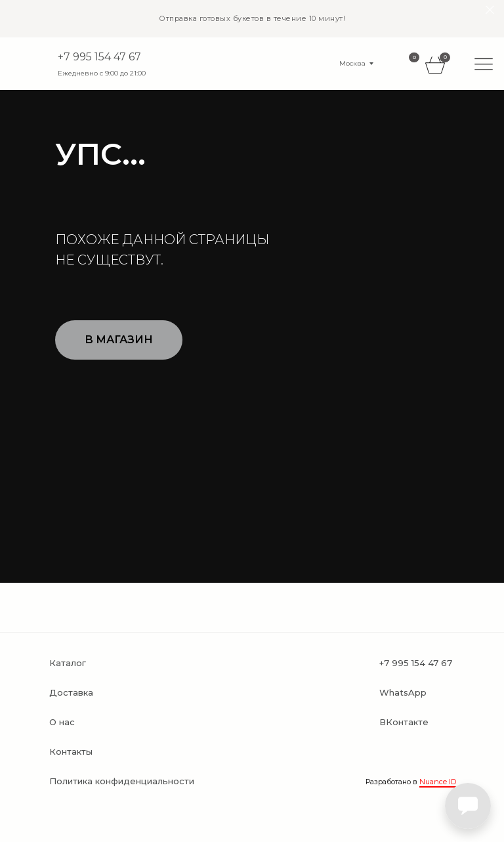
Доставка (71, 692)
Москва (352, 63)
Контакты (71, 751)
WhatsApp (403, 692)
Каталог (68, 663)
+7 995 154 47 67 (99, 57)
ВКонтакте (404, 722)
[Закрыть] (490, 10)
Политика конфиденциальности (122, 781)
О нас (62, 722)
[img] (484, 64)
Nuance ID (438, 782)
